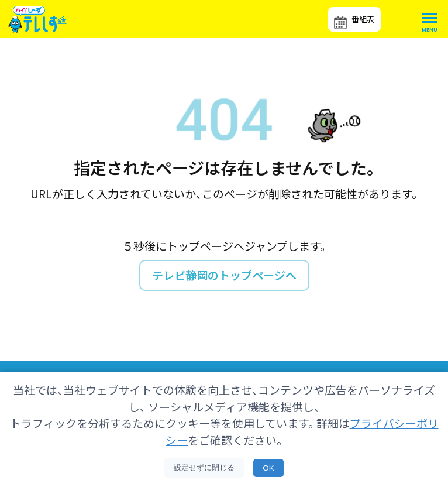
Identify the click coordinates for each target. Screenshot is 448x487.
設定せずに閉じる (204, 467)
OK (268, 468)
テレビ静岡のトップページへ (224, 275)
